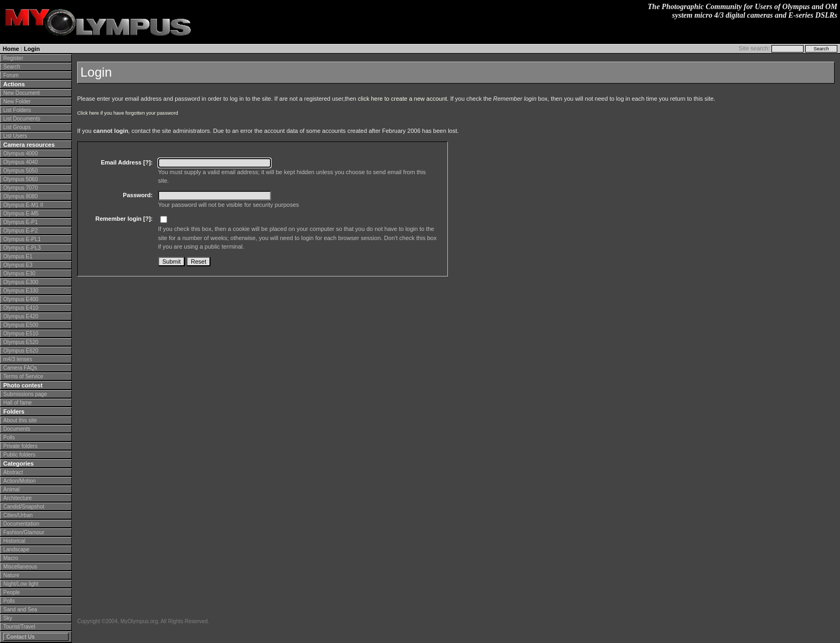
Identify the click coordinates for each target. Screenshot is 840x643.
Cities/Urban (18, 515)
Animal (12, 489)
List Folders (17, 110)
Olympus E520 (21, 342)
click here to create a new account (402, 99)
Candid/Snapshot (24, 507)
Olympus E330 (21, 291)
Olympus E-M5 (21, 214)
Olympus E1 (18, 256)
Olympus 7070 (20, 188)
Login (32, 49)
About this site (20, 420)
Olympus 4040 (20, 162)
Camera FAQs (20, 368)
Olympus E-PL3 (22, 248)
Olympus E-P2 (20, 231)
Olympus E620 (21, 351)
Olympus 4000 (20, 154)
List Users (15, 136)
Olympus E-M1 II (23, 205)
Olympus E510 (21, 334)
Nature (11, 575)
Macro (11, 558)
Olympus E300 (21, 282)
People (12, 592)
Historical (14, 541)
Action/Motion (20, 481)
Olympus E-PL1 (22, 239)
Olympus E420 (21, 316)
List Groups (17, 127)
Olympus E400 (21, 299)
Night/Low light (21, 584)
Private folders (20, 446)
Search (12, 67)
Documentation (21, 524)
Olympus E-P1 (20, 222)
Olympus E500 (21, 325)
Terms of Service (23, 376)
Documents (17, 429)
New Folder (17, 102)
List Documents (22, 119)
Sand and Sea (20, 610)
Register (13, 58)
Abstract (13, 472)
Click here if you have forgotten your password (127, 113)
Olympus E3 (18, 265)
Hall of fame (17, 403)
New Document (21, 93)
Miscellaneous (20, 567)
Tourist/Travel (19, 627)
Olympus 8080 (20, 196)
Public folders (19, 455)
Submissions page (25, 394)
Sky (8, 618)
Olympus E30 (19, 274)
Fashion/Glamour (24, 532)
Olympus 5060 (20, 179)
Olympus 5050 (20, 171)
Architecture (17, 498)
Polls (9, 438)
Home (11, 49)
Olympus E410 (21, 308)
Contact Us (21, 637)
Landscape (16, 549)
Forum (11, 75)
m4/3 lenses (18, 359)
